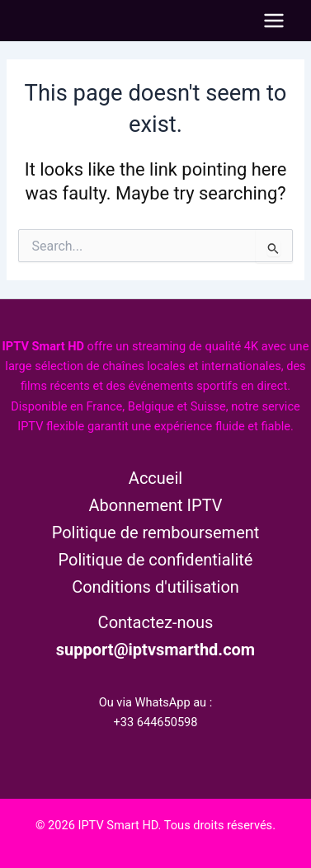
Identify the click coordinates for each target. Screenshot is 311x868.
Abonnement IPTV (156, 505)
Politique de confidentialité (156, 560)
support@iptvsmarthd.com (155, 650)
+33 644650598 (155, 722)
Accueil (155, 478)
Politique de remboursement (156, 533)
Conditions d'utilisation (155, 587)
